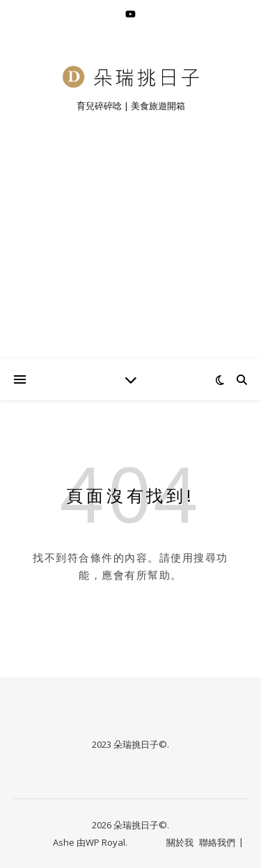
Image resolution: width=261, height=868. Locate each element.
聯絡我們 (217, 842)
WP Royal (105, 842)
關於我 (180, 842)
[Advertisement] (130, 253)
